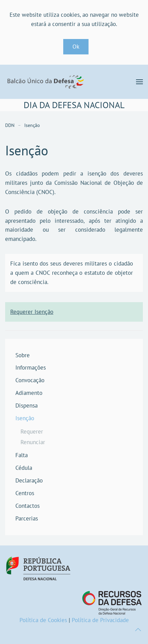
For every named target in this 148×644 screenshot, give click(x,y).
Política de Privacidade (100, 620)
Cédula (24, 468)
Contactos (28, 506)
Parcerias (27, 518)
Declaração (29, 480)
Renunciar (33, 442)
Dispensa (26, 405)
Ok (76, 47)
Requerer (32, 432)
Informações (31, 368)
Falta (22, 455)
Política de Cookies (43, 620)
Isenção (25, 418)
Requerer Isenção (32, 312)
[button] (139, 82)
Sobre (23, 355)
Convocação (30, 380)
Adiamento (29, 393)
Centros (25, 493)
